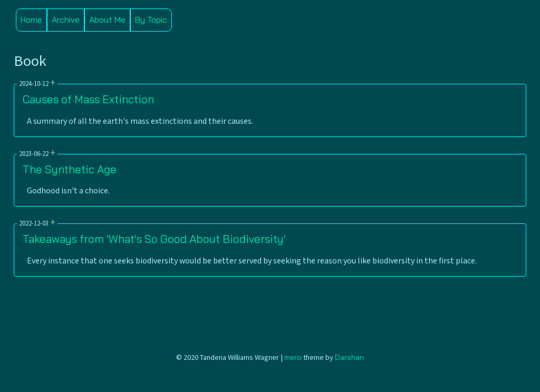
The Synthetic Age (70, 169)
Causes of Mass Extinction (88, 99)
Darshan (349, 357)
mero (293, 357)
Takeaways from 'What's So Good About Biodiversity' (154, 239)
